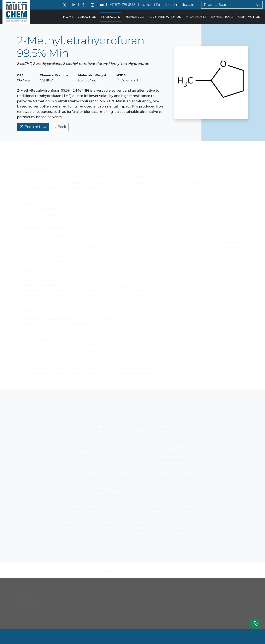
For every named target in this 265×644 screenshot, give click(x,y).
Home (68, 17)
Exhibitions (222, 17)
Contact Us (249, 17)
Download (127, 81)
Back (60, 127)
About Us (87, 17)
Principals (135, 17)
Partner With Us (165, 17)
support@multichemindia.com (168, 5)
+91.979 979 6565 (122, 5)
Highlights (196, 17)
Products (110, 17)
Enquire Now (33, 127)
